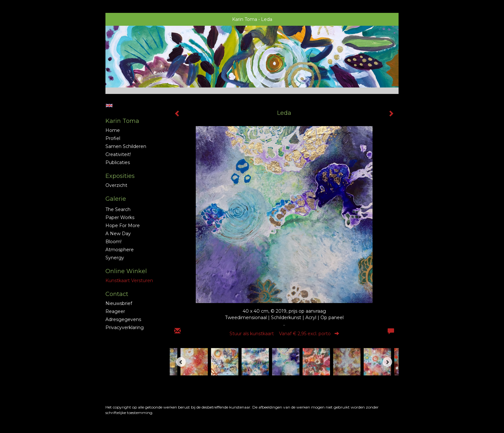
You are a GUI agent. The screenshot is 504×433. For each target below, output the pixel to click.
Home (113, 130)
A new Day (118, 234)
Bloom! (113, 242)
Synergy (115, 258)
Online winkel (126, 271)
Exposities (120, 176)
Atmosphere (120, 250)
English (109, 106)
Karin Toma (245, 19)
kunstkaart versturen (129, 281)
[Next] (387, 362)
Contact (117, 294)
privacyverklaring (125, 327)
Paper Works (120, 217)
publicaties (118, 162)
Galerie (116, 199)
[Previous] (181, 362)
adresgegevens (123, 319)
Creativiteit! (118, 154)
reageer (115, 311)
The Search (118, 209)
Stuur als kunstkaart (284, 334)
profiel (113, 138)
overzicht (116, 185)
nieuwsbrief (119, 303)
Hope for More (123, 226)
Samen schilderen (126, 146)
